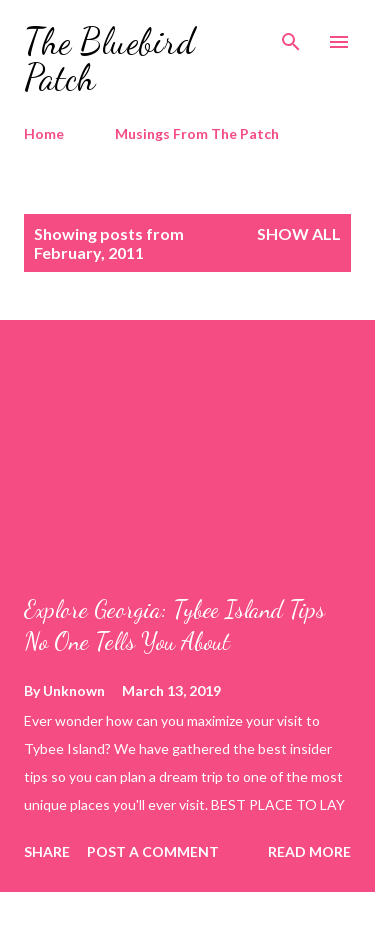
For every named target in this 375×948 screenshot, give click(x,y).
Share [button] (47, 851)
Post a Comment (153, 851)
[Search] (291, 36)
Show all (299, 233)
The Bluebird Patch (109, 59)
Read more (309, 851)
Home (44, 133)
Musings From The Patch (197, 133)
